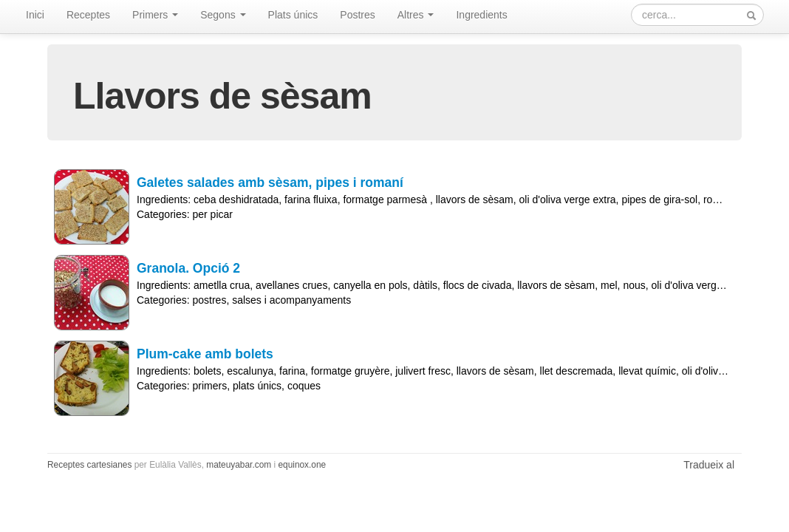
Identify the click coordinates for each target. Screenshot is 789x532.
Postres (357, 15)
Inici (35, 15)
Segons (223, 15)
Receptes (88, 15)
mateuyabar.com (239, 465)
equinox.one (302, 465)
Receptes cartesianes (89, 465)
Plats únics (293, 15)
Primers (155, 15)
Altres (416, 15)
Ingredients (481, 15)
